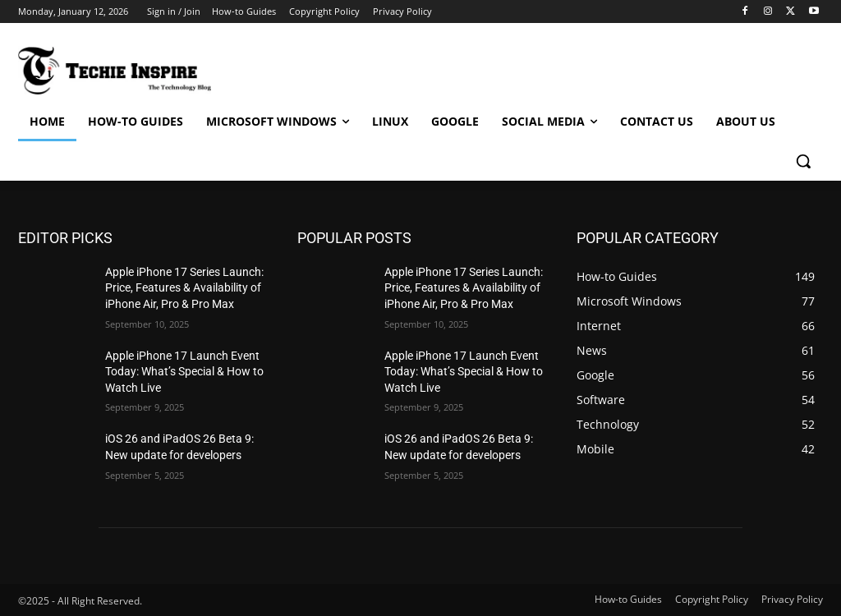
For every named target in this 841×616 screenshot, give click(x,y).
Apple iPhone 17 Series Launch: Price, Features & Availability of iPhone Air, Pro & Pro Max (184, 288)
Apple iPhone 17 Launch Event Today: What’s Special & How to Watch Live (184, 372)
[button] (803, 161)
